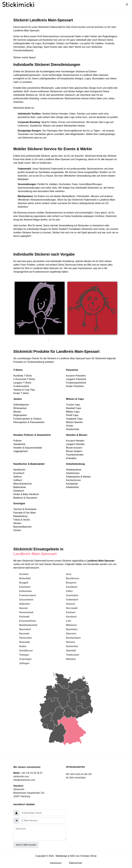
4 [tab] (62, 340)
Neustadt (24, 634)
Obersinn (71, 634)
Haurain (24, 608)
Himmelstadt (26, 612)
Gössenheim (26, 600)
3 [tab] (57, 340)
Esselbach (72, 587)
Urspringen (25, 659)
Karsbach (71, 617)
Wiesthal (71, 659)
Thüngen (24, 655)
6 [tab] (70, 340)
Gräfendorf (72, 600)
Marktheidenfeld (28, 625)
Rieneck (70, 642)
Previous (11, 310)
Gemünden (72, 595)
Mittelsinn (71, 625)
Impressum (56, 863)
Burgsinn (71, 583)
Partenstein (26, 638)
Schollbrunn (26, 651)
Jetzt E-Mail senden (26, 845)
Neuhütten (72, 629)
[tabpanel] (40, 308)
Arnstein (24, 574)
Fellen (69, 591)
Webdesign (62, 856)
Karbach (71, 612)
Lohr (69, 621)
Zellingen (24, 663)
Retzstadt (24, 642)
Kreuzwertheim (28, 621)
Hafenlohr (25, 604)
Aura (69, 574)
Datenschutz (76, 863)
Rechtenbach (73, 638)
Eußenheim (25, 591)
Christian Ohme (88, 856)
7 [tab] (75, 340)
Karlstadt (24, 617)
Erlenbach (25, 587)
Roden (23, 646)
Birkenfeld (25, 578)
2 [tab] (53, 340)
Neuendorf (25, 629)
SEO (73, 856)
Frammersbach (28, 595)
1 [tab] (48, 340)
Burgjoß (24, 583)
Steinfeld (71, 651)
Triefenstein (73, 655)
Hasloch (71, 604)
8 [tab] (79, 340)
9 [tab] (84, 340)
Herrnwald (72, 608)
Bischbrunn (73, 578)
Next (121, 310)
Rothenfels (72, 646)
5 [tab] (66, 340)
